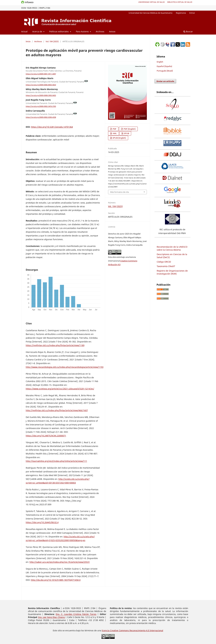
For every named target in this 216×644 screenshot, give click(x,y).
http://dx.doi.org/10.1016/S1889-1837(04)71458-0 (56, 580)
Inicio (28, 41)
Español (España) (164, 66)
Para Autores (83, 31)
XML (115, 133)
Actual (24, 31)
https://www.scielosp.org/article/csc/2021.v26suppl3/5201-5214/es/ (60, 389)
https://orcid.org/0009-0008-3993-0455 (41, 95)
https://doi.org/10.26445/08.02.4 (42, 522)
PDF (114, 129)
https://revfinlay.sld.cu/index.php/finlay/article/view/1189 (55, 345)
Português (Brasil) (165, 71)
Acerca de (38, 31)
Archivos (100, 31)
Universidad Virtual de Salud (151, 2)
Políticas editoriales (59, 31)
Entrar (192, 13)
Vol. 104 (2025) (52, 41)
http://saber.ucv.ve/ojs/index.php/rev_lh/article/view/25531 (60, 562)
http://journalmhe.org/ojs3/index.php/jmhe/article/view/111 (56, 461)
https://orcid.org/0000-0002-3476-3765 (41, 106)
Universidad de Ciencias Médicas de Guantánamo (151, 13)
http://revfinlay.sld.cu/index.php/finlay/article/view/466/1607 (57, 410)
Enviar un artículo (165, 81)
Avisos (112, 31)
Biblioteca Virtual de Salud (180, 2)
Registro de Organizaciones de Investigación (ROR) (172, 272)
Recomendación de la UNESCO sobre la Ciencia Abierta (172, 248)
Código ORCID (164, 262)
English (160, 62)
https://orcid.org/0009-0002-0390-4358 (41, 117)
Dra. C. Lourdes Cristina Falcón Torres (76, 614)
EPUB (126, 133)
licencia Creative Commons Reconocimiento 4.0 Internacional (132, 630)
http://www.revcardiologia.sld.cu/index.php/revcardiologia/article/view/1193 (65, 367)
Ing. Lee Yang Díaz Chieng (51, 617)
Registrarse (181, 13)
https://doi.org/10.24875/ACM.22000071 (46, 436)
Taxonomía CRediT (166, 266)
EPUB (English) (119, 138)
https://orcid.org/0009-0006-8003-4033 (41, 85)
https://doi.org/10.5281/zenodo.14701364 (52, 127)
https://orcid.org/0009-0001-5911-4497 (41, 74)
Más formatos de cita (120, 192)
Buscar (188, 31)
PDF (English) (129, 129)
